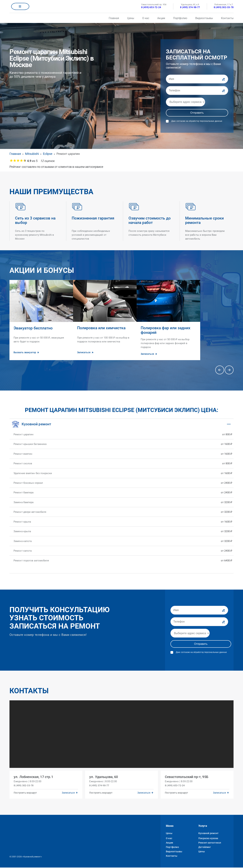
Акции (161, 18)
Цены (131, 18)
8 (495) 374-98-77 (190, 7)
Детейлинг (205, 848)
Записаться (67, 792)
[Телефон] (197, 90)
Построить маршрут (26, 792)
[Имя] (197, 79)
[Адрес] (186, 102)
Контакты (227, 18)
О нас (146, 18)
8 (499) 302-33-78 (224, 7)
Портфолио (180, 18)
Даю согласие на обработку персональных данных (197, 121)
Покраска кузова (208, 839)
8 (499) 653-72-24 (151, 7)
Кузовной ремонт (208, 834)
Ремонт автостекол (210, 843)
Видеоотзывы (204, 18)
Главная (114, 18)
